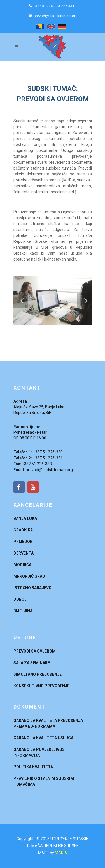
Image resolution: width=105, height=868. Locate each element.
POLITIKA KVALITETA (33, 767)
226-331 (68, 6)
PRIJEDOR (23, 542)
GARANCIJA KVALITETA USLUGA (43, 738)
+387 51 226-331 (48, 458)
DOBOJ (20, 599)
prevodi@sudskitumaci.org (56, 16)
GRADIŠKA (23, 530)
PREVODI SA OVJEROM (35, 651)
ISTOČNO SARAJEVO (32, 588)
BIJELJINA (23, 611)
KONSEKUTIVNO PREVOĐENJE (41, 686)
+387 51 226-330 (46, 6)
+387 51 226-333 (37, 464)
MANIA (61, 853)
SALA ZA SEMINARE (32, 663)
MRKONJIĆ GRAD (29, 576)
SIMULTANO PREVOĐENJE (38, 674)
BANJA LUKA (25, 518)
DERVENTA (24, 553)
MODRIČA (22, 565)
